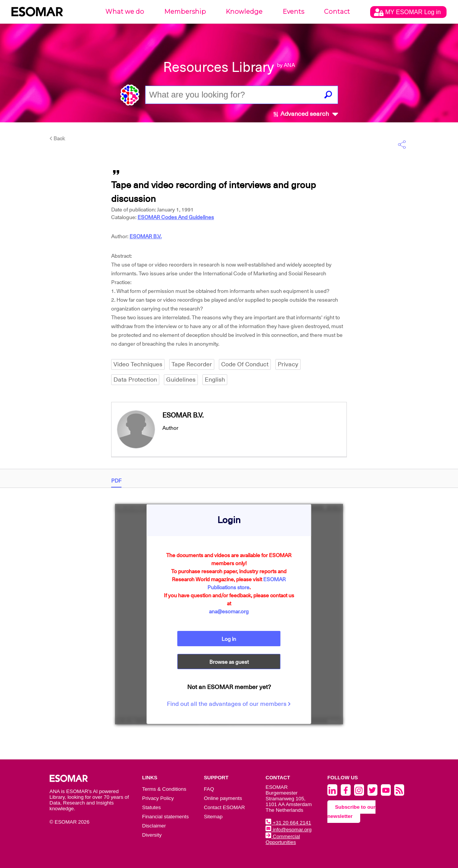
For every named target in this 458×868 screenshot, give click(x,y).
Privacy (288, 364)
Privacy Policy (158, 798)
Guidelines (181, 380)
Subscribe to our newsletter (351, 812)
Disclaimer (154, 826)
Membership (185, 12)
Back (57, 138)
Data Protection (135, 380)
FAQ (209, 789)
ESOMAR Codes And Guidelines (176, 217)
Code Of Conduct (245, 364)
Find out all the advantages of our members (229, 704)
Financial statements (165, 817)
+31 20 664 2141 (288, 823)
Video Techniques (138, 364)
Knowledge (244, 12)
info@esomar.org (288, 830)
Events (293, 12)
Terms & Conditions (164, 789)
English (215, 380)
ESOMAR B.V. (146, 236)
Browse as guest (229, 662)
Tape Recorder (192, 364)
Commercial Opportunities (283, 839)
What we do (125, 12)
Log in (229, 639)
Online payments (223, 798)
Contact (337, 12)
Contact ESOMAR (224, 807)
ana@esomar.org (229, 611)
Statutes (151, 807)
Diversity (152, 835)
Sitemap (213, 817)
